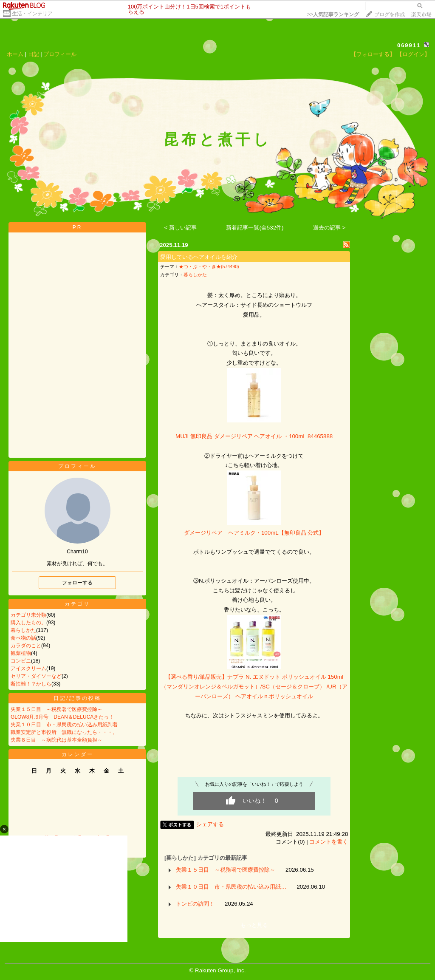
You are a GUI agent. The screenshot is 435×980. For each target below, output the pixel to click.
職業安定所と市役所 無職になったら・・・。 (64, 732)
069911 (409, 45)
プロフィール (60, 54)
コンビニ (21, 661)
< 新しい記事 (181, 228)
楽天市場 (421, 14)
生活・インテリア (32, 14)
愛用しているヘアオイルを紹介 (199, 257)
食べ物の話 (23, 638)
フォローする (77, 583)
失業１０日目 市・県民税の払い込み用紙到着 (64, 725)
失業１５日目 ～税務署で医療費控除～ (56, 709)
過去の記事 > (329, 228)
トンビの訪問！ (195, 904)
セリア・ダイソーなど (36, 676)
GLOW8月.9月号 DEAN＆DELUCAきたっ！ (62, 717)
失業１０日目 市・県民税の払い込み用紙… (231, 887)
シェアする (210, 824)
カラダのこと (26, 646)
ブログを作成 (390, 14)
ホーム (15, 54)
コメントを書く (329, 842)
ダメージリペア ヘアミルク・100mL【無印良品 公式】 (254, 533)
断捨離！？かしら (31, 684)
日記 (34, 54)
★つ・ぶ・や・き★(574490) (209, 266)
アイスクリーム (28, 668)
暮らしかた (23, 630)
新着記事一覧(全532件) (255, 228)
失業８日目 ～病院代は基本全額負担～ (56, 740)
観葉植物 (21, 653)
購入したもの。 (28, 623)
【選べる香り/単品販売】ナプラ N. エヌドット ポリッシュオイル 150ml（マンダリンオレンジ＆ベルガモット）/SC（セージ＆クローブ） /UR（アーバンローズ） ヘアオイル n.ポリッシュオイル (254, 686)
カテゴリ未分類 (28, 615)
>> (333, 14)
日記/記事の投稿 (77, 698)
